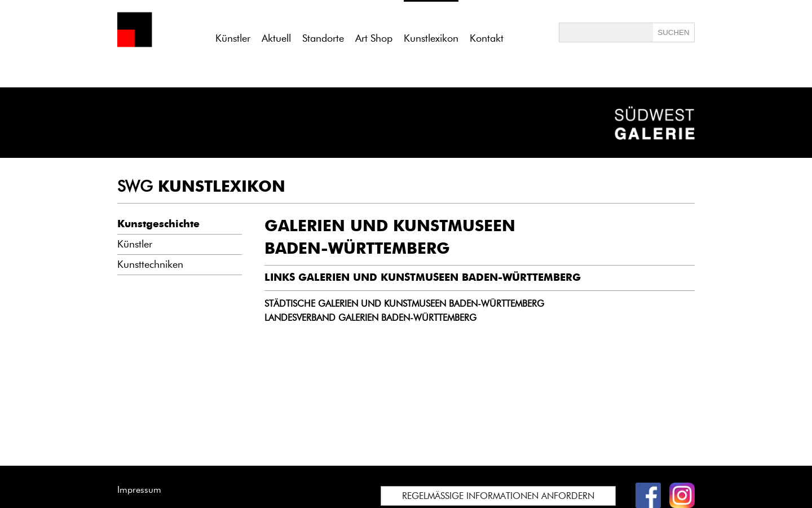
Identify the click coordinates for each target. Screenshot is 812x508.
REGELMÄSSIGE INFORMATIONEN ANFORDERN (498, 496)
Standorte (323, 38)
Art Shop (374, 38)
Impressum (139, 490)
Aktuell (276, 38)
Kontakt (487, 38)
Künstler (233, 38)
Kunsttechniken (150, 264)
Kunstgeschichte (158, 224)
